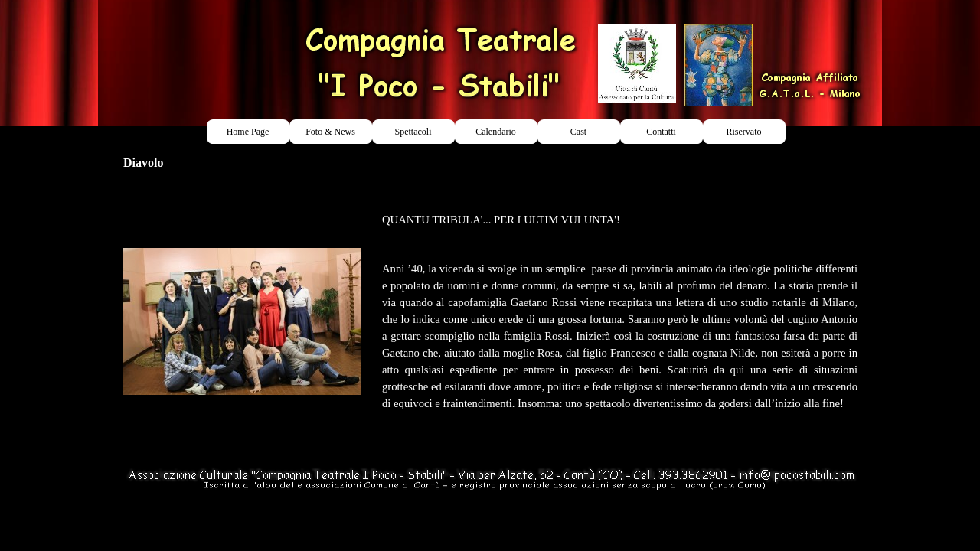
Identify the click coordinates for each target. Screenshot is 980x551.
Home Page (248, 132)
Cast (578, 132)
